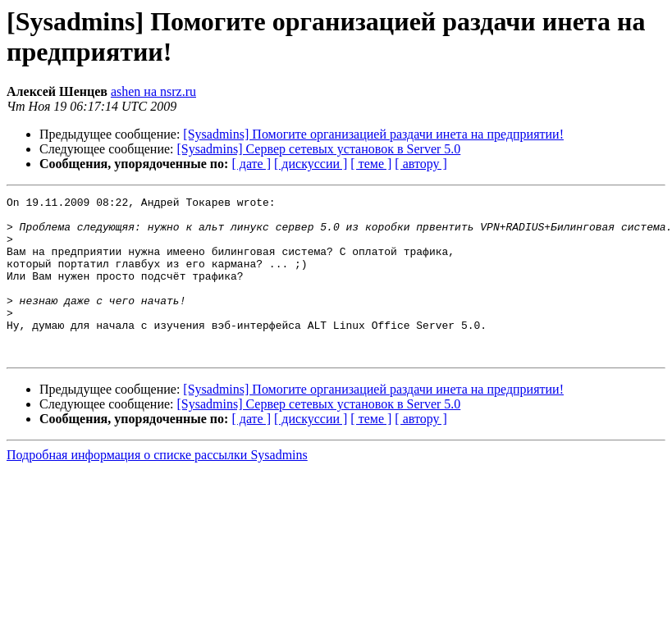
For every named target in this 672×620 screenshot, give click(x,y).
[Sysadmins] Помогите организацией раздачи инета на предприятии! (373, 134)
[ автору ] (421, 164)
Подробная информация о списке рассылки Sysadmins (157, 487)
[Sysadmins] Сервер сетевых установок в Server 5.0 (319, 149)
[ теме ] (371, 164)
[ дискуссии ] (311, 164)
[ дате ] (251, 164)
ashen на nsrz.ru (153, 91)
